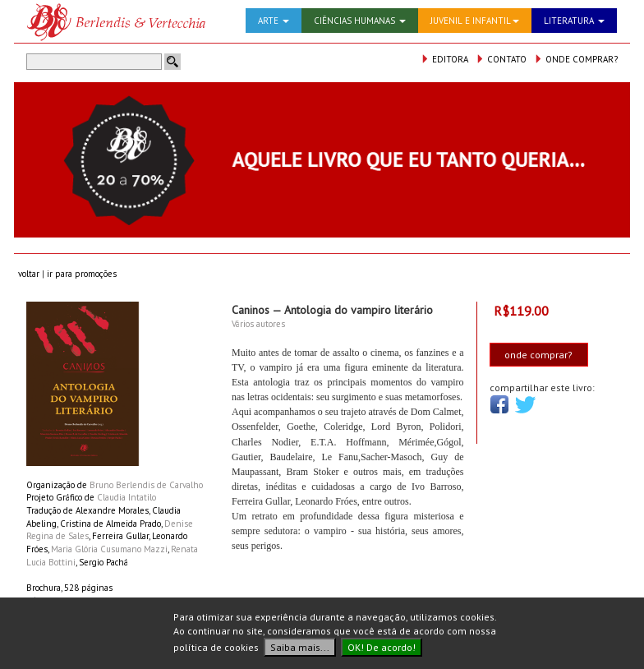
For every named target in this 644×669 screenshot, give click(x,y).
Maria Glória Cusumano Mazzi (109, 549)
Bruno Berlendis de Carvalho (146, 485)
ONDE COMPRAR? (576, 59)
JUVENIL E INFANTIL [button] (475, 21)
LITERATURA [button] (574, 21)
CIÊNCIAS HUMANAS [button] (360, 21)
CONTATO (501, 59)
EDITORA (444, 59)
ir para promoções (82, 274)
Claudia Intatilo (126, 497)
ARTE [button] (274, 21)
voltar (29, 274)
